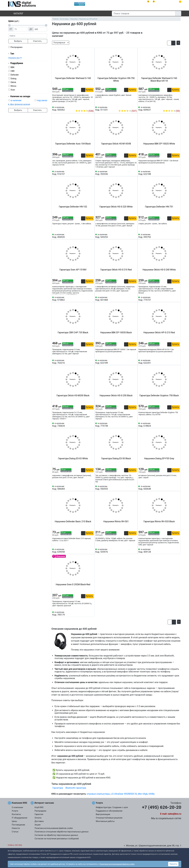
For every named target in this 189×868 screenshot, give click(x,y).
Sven (13, 90)
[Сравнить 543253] (130, 236)
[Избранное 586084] (92, 488)
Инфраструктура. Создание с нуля (112, 807)
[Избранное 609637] (178, 107)
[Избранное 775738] (135, 425)
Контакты (16, 814)
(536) (84, 111)
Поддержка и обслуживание (109, 811)
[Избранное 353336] (135, 173)
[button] (169, 43)
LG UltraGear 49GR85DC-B (124, 794)
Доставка (39, 821)
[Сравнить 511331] (130, 107)
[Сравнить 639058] (87, 551)
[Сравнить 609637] (173, 107)
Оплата (38, 818)
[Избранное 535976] (135, 551)
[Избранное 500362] (92, 107)
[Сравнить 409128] (173, 551)
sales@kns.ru (174, 814)
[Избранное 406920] (92, 236)
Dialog (14, 79)
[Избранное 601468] (135, 299)
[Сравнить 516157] (87, 173)
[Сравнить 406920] (87, 236)
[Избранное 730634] (92, 425)
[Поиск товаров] (144, 13)
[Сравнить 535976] (130, 551)
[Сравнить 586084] (87, 488)
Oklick (13, 82)
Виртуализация (103, 814)
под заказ (42, 100)
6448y (152, 794)
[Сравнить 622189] (130, 362)
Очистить (37, 41)
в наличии (16, 100)
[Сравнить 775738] (130, 425)
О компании (17, 807)
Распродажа (17, 47)
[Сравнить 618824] (173, 425)
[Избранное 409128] (178, 551)
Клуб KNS (39, 807)
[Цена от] (20, 29)
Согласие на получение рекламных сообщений (57, 839)
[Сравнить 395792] (173, 236)
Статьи (15, 832)
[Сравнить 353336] (130, 173)
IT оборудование (20, 818)
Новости (16, 828)
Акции (37, 825)
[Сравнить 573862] (87, 299)
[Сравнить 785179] (87, 614)
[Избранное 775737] (178, 299)
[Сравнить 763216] (87, 362)
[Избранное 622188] (178, 173)
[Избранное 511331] (135, 107)
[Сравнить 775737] (173, 299)
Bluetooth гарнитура (76, 788)
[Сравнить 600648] (173, 488)
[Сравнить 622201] (173, 362)
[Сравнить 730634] (87, 425)
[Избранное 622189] (135, 362)
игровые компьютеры (99, 794)
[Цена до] (40, 29)
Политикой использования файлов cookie (117, 864)
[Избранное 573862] (92, 299)
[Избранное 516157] (92, 173)
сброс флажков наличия (20, 104)
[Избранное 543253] (135, 236)
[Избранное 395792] (178, 236)
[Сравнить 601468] (130, 299)
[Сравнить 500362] (87, 107)
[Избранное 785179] (92, 614)
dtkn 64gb (143, 794)
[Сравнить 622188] (173, 173)
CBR (13, 71)
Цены (14, 821)
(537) (127, 111)
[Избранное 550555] (135, 488)
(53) (171, 111)
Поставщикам (18, 825)
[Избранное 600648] (178, 488)
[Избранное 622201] (178, 362)
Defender (15, 75)
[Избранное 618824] (178, 425)
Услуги (15, 811)
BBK (13, 67)
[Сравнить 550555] (130, 488)
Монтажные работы (105, 821)
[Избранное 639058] (92, 551)
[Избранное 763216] (92, 362)
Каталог (16, 14)
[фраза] (28, 36)
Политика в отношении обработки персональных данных (62, 832)
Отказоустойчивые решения (109, 818)
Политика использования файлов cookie (54, 828)
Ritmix (13, 86)
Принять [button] (173, 864)
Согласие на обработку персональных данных (56, 835)
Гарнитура (58, 788)
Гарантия (39, 814)
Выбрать (18, 41)
